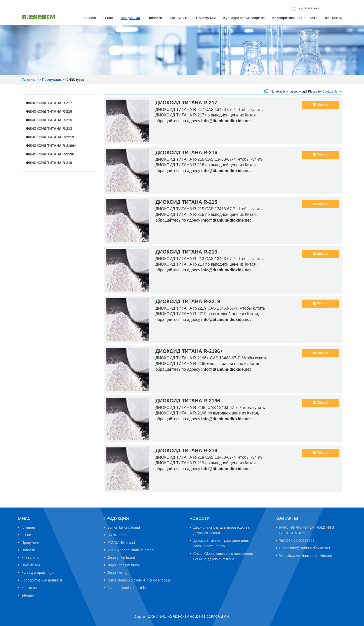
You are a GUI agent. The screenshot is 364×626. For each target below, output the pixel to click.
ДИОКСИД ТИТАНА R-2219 (52, 137)
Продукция (130, 18)
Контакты (333, 18)
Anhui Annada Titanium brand (131, 550)
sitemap (28, 595)
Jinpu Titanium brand (124, 565)
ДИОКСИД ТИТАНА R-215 (51, 120)
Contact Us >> (332, 92)
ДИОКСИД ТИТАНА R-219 (51, 163)
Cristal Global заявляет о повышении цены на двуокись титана (223, 556)
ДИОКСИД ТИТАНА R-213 (51, 129)
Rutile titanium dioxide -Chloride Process (139, 580)
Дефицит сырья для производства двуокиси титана (221, 530)
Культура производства (244, 18)
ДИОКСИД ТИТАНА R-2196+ (53, 146)
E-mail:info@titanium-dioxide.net (305, 548)
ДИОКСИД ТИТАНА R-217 (51, 103)
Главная (89, 18)
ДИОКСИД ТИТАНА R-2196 (52, 154)
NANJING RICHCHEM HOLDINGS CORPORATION (307, 530)
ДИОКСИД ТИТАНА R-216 (51, 111)
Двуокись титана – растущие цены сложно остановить (221, 543)
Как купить (179, 18)
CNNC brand (117, 535)
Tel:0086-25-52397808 (297, 540)
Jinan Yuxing (117, 573)
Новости (155, 18)
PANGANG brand (121, 542)
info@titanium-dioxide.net (226, 121)
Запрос (321, 105)
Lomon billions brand (124, 527)
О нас (108, 18)
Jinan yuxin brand (121, 558)
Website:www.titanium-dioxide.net (306, 556)
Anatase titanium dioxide (127, 588)
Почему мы (206, 18)
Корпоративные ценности (295, 18)
